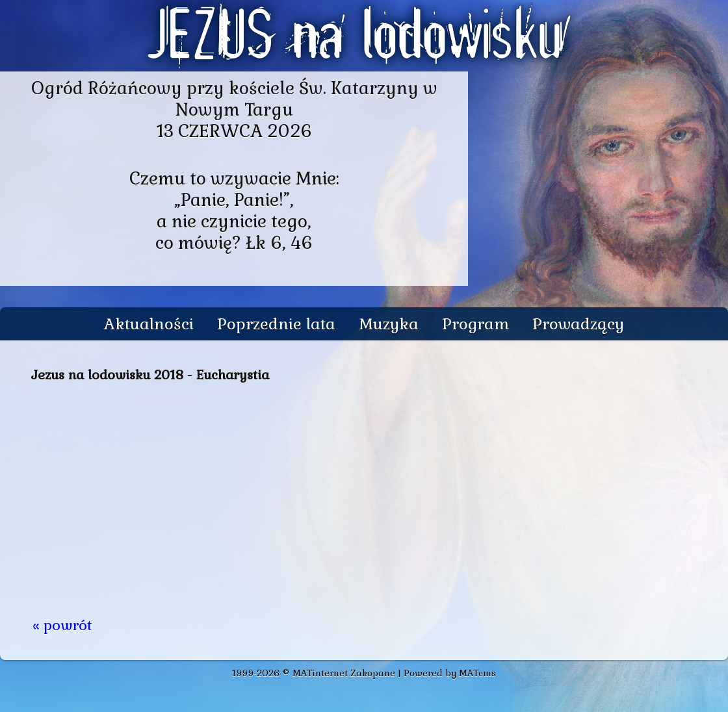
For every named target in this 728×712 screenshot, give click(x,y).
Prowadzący (578, 324)
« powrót (62, 625)
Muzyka (389, 324)
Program (475, 324)
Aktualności (149, 324)
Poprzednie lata (276, 324)
